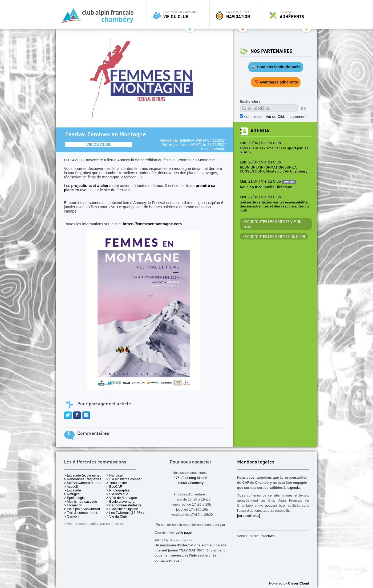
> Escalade (72, 490)
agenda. (294, 488)
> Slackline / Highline (122, 509)
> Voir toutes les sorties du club (274, 237)
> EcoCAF (114, 487)
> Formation (73, 505)
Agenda (260, 131)
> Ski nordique (117, 494)
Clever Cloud (299, 583)
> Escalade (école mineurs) (85, 475)
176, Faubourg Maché (190, 478)
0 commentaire (214, 149)
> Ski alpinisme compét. (124, 479)
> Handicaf (115, 475)
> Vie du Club (117, 516)
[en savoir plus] (249, 516)
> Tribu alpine (117, 483)
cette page (184, 532)
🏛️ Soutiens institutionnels (276, 67)
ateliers (104, 186)
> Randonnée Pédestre (124, 505)
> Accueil (71, 487)
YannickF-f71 (191, 145)
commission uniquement (275, 117)
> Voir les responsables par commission (94, 524)
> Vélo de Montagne (122, 498)
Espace (291, 15)
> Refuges (72, 494)
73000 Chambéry (190, 483)
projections (82, 186)
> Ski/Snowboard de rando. (85, 483)
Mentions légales (256, 462)
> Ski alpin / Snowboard (82, 509)
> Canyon (71, 516)
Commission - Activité (179, 15)
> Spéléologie (74, 498)
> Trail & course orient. (81, 513)
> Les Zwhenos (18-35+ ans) (128, 513)
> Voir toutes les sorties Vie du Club (272, 225)
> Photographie (118, 490)
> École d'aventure (120, 501)
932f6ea (269, 536)
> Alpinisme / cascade (80, 501)
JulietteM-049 (190, 140)
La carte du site (238, 15)
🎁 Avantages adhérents (276, 82)
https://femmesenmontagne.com (144, 306)
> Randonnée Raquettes (82, 479)
